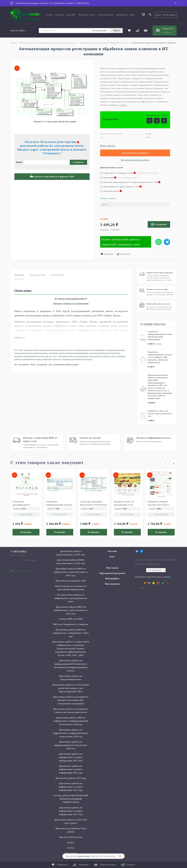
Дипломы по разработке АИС (71, 581)
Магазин (112, 551)
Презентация (108, 178)
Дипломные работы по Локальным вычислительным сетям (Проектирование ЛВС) (71, 688)
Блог (112, 557)
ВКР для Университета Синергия (71, 624)
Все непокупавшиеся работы (135, 160)
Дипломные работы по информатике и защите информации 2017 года (71, 757)
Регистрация (169, 15)
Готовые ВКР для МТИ (71, 619)
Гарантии (59, 15)
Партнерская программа (112, 573)
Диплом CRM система (71, 837)
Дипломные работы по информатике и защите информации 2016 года (48, 43)
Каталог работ (19, 30)
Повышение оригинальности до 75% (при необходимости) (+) (130, 182)
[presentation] (165, 463)
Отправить (79, 162)
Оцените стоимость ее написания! (71, 303)
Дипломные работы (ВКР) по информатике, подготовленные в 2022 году (71, 610)
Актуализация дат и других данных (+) (121, 187)
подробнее (20, 337)
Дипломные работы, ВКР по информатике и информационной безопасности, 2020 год (71, 721)
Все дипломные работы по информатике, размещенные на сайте (99, 350)
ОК (120, 856)
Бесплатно (71, 853)
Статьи (71, 848)
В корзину (159, 224)
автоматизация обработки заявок (66, 364)
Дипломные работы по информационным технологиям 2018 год (71, 745)
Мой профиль (112, 578)
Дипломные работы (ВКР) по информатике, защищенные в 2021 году (71, 633)
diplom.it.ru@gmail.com (23, 571)
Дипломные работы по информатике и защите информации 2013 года (71, 811)
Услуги (49, 15)
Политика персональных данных (153, 577)
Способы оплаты (106, 15)
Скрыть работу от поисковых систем (118, 173)
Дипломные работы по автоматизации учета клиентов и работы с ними (87, 356)
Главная (14, 43)
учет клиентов (24, 364)
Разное (71, 843)
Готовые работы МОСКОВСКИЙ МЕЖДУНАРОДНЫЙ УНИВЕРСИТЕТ (71, 799)
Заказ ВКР (71, 15)
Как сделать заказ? (87, 15)
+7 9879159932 (19, 552)
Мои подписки (112, 584)
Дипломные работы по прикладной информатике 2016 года (104, 43)
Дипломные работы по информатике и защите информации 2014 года (71, 787)
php (16, 364)
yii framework (42, 364)
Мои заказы (112, 568)
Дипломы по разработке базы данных (77, 359)
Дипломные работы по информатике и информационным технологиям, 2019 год (71, 733)
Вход (159, 15)
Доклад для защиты (111, 191)
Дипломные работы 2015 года (71, 778)
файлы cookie (84, 856)
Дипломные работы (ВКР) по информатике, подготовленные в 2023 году (71, 572)
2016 (50, 364)
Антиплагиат (122, 15)
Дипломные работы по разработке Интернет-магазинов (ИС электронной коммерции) (71, 700)
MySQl (33, 364)
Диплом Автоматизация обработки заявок (31, 353)
